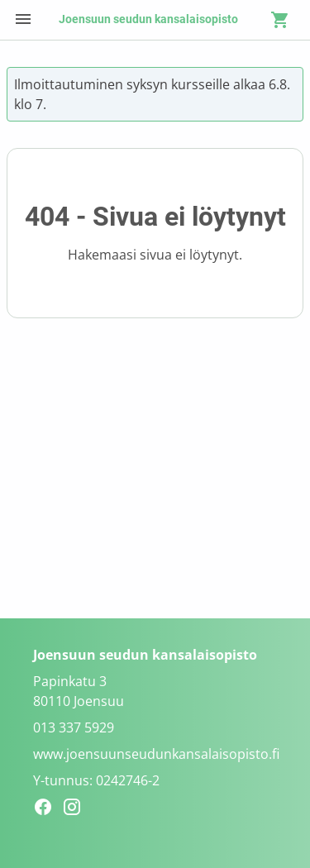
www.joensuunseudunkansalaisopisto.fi (156, 754)
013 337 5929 (74, 727)
